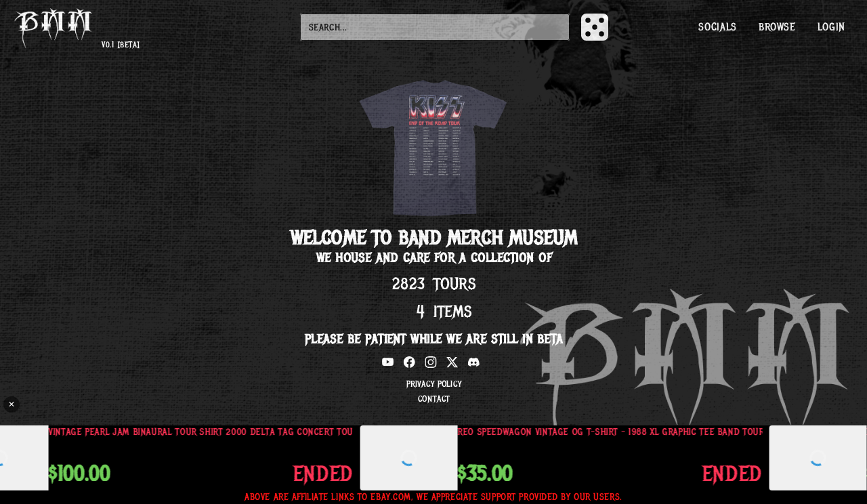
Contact (433, 399)
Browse (777, 27)
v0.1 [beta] (121, 45)
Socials (717, 27)
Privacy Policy (433, 384)
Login (831, 27)
